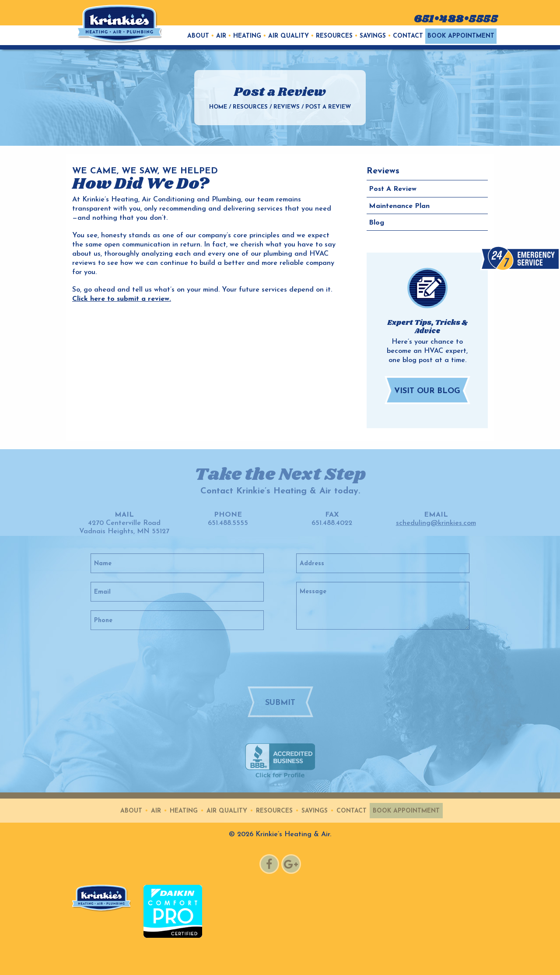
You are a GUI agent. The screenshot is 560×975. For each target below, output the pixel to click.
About (198, 36)
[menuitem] (198, 36)
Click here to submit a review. (122, 299)
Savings (373, 36)
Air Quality (289, 36)
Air (221, 36)
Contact (408, 36)
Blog (376, 223)
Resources (334, 36)
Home (218, 107)
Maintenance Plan (399, 206)
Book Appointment (461, 36)
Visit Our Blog (427, 391)
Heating (247, 36)
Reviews (287, 107)
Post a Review (393, 189)
